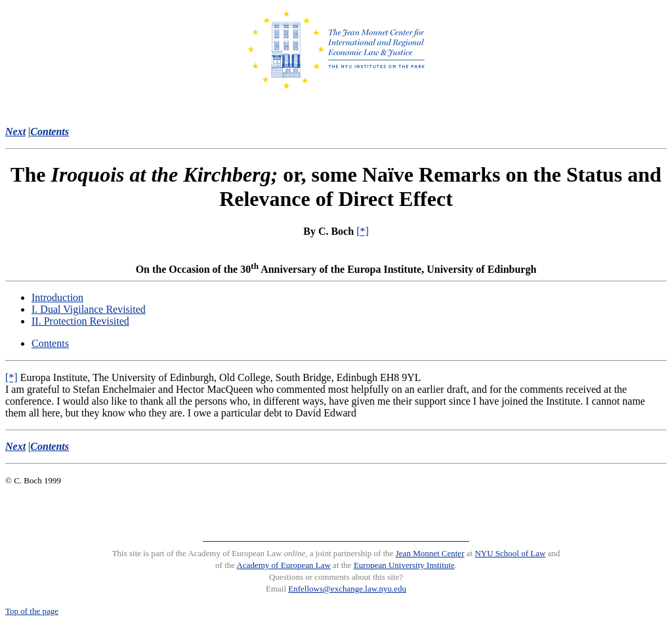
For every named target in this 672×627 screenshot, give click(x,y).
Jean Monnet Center (430, 553)
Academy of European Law (284, 565)
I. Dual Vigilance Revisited (89, 309)
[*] (363, 231)
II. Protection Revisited (80, 321)
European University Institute (404, 565)
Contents (50, 343)
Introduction (57, 297)
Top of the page (32, 611)
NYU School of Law (510, 553)
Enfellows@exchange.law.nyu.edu (347, 589)
